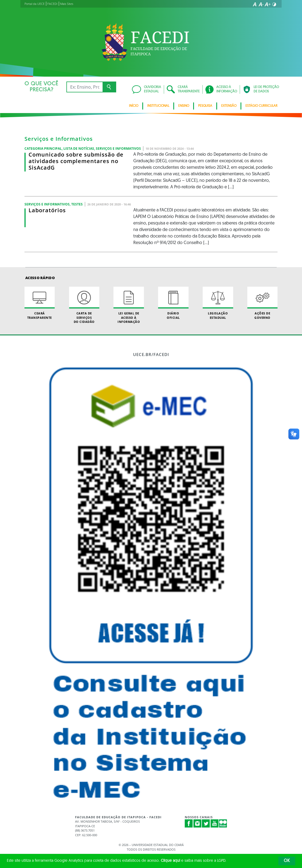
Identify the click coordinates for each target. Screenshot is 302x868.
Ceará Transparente (40, 303)
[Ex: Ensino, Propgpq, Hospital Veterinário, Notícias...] (84, 87)
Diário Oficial (173, 303)
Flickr (223, 823)
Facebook (189, 823)
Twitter (206, 823)
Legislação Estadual (218, 303)
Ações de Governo (262, 303)
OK (287, 861)
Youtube (215, 823)
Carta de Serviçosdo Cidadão (84, 305)
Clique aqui (170, 861)
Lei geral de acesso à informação (129, 305)
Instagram (198, 823)
